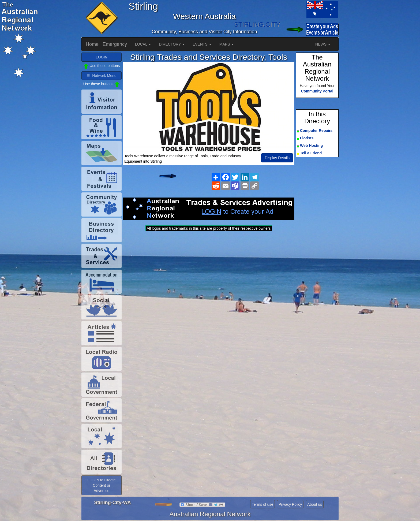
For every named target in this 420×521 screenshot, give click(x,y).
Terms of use (262, 504)
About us (315, 504)
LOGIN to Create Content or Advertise (101, 485)
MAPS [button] (227, 44)
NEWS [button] (323, 44)
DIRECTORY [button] (172, 44)
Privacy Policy (290, 504)
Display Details (277, 158)
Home (92, 44)
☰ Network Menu (101, 76)
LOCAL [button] (143, 44)
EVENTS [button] (202, 44)
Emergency (115, 44)
